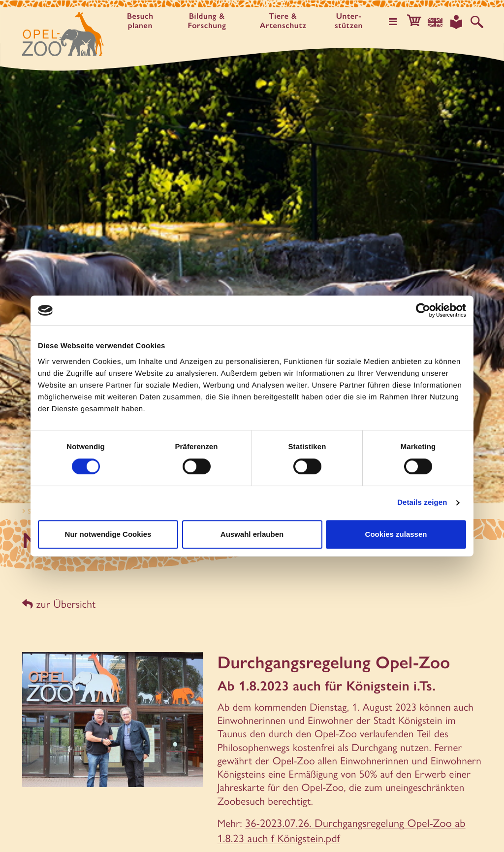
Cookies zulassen (396, 534)
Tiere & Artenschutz (286, 21)
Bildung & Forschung (209, 21)
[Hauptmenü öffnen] (397, 22)
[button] (417, 22)
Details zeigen (422, 503)
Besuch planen (141, 21)
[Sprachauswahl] (438, 22)
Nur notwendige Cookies (108, 534)
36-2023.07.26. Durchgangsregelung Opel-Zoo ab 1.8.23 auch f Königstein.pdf (336, 827)
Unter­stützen (353, 21)
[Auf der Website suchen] (477, 22)
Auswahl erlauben (252, 534)
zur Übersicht (58, 604)
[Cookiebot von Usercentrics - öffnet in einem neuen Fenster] (423, 310)
